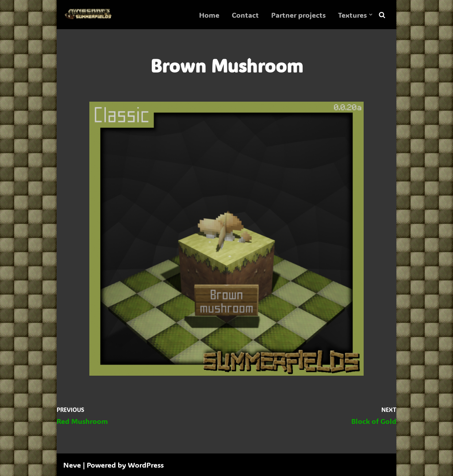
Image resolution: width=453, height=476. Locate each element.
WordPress (146, 465)
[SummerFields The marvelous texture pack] (90, 15)
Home (209, 15)
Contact (245, 15)
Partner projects (298, 15)
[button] (371, 15)
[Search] (382, 15)
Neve (72, 465)
